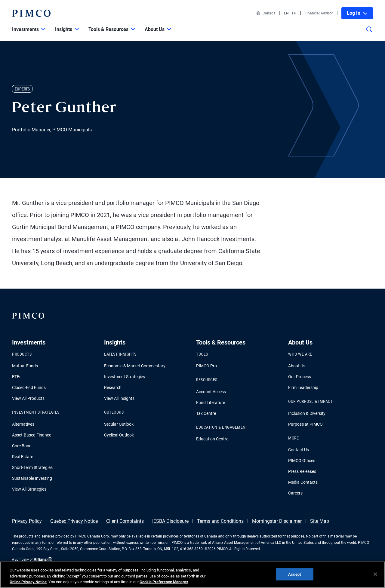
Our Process (300, 377)
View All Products (28, 398)
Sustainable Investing (32, 478)
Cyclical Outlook (119, 435)
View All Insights (119, 398)
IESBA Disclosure (170, 521)
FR (294, 13)
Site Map (320, 521)
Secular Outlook (119, 424)
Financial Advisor (319, 13)
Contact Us (299, 450)
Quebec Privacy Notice (74, 521)
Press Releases (302, 471)
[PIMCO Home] (31, 13)
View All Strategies (29, 489)
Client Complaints (125, 521)
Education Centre (212, 439)
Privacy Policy (27, 521)
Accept (294, 574)
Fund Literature (211, 403)
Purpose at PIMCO (305, 424)
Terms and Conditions (220, 521)
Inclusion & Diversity (307, 413)
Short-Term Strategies (32, 467)
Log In (357, 13)
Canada (266, 13)
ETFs (17, 377)
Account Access (211, 392)
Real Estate (23, 457)
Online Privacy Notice (28, 582)
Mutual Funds (25, 366)
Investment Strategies (125, 377)
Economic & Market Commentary (135, 366)
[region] (192, 575)
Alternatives (23, 424)
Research (113, 387)
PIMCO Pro (206, 366)
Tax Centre (206, 413)
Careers (295, 493)
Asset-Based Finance (32, 435)
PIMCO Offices (302, 461)
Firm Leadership (303, 387)
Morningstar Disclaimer (277, 521)
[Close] (375, 574)
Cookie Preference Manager (164, 582)
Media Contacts (303, 482)
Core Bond (22, 446)
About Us (297, 366)
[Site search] (369, 34)
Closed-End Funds (29, 387)
